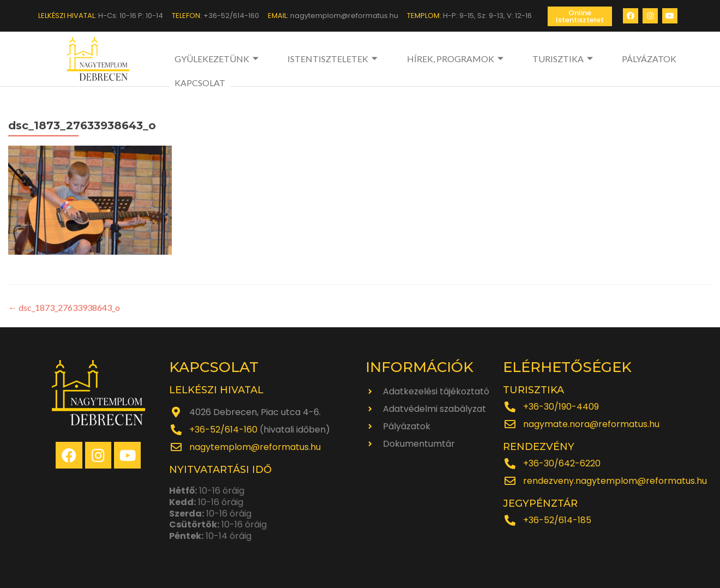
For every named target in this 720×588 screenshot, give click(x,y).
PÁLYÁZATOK (587, 59)
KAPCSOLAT (651, 59)
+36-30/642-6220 (562, 463)
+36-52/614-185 (557, 520)
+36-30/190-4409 (561, 407)
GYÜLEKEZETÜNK (218, 59)
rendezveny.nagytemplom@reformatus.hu (615, 481)
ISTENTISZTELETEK (319, 59)
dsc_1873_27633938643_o (64, 307)
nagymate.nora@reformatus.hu (591, 424)
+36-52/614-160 (223, 430)
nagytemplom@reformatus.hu (255, 447)
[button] (580, 16)
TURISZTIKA (518, 59)
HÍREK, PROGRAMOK (425, 59)
